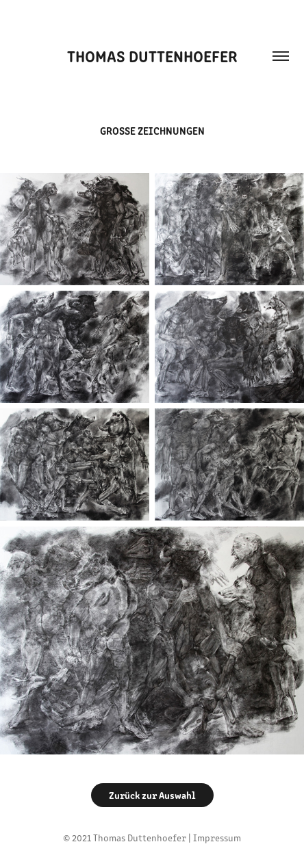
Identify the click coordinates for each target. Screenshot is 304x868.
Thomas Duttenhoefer (152, 55)
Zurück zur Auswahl (152, 795)
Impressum (217, 838)
